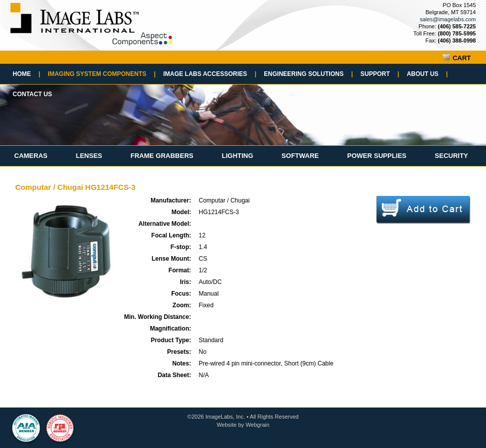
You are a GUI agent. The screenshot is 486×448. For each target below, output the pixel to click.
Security (452, 156)
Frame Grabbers (162, 156)
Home (26, 74)
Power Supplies (377, 156)
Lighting (237, 156)
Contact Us (32, 94)
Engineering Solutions (308, 74)
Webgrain (257, 425)
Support (380, 74)
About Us (427, 74)
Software (300, 156)
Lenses (89, 156)
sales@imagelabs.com (448, 19)
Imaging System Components (102, 74)
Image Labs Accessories (210, 74)
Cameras (31, 156)
